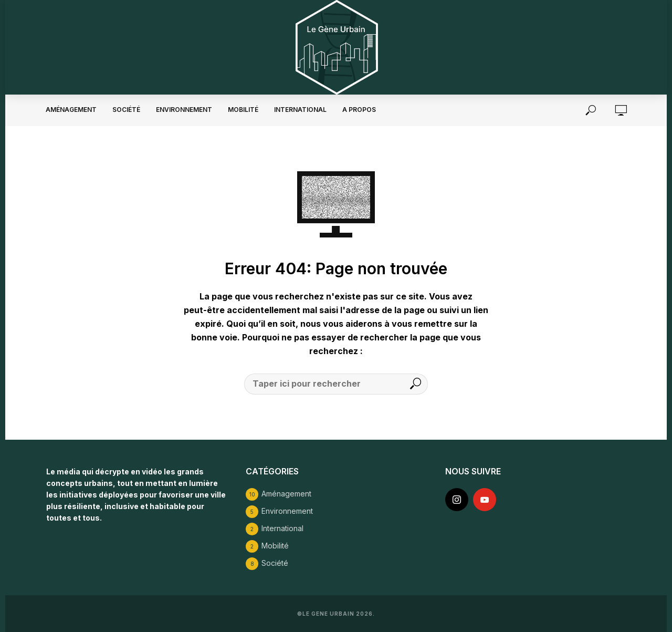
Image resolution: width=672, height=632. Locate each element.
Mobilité (243, 110)
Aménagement (71, 110)
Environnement (184, 110)
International (300, 110)
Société (126, 110)
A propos (359, 110)
